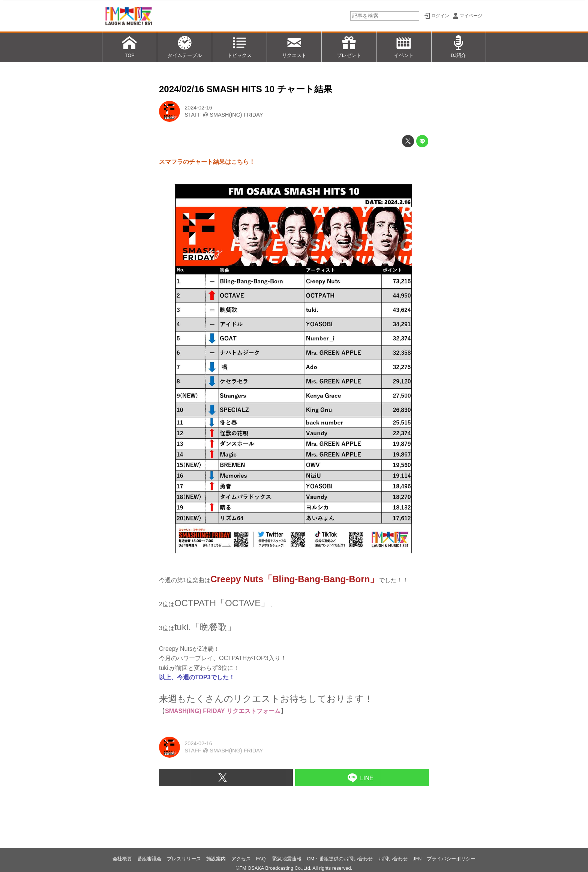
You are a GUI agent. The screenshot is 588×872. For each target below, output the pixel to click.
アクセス (241, 859)
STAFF (193, 115)
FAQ (262, 859)
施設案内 (216, 859)
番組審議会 (149, 859)
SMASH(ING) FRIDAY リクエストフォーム (223, 711)
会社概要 (122, 859)
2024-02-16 (198, 108)
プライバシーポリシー (451, 859)
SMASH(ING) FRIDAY (236, 115)
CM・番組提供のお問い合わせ (340, 859)
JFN (417, 859)
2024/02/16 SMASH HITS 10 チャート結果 (246, 89)
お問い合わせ (393, 859)
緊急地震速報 (287, 859)
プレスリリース (184, 859)
